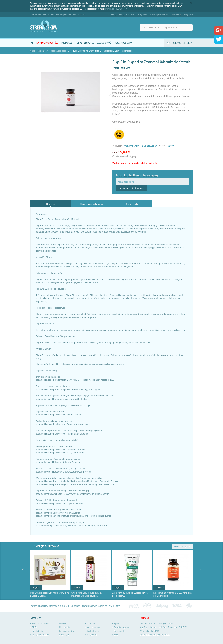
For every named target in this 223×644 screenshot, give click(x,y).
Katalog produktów (47, 43)
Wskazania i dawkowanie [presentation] (91, 204)
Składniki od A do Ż (41, 624)
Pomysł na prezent (40, 635)
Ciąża (35, 627)
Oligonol (170, 146)
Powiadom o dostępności (131, 188)
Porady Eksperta (85, 43)
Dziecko (63, 624)
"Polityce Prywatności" (117, 9)
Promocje (67, 43)
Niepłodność (38, 631)
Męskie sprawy (93, 627)
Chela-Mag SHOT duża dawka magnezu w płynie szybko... (86, 594)
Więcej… (153, 163)
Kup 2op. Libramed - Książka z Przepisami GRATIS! (163, 627)
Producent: (118, 146)
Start (33, 51)
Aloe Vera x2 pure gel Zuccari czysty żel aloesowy (130, 594)
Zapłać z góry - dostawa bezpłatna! (135, 163)
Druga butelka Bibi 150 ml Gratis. (155, 635)
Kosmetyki (64, 635)
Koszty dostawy (123, 43)
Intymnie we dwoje (68, 631)
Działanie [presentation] (50, 204)
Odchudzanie (93, 631)
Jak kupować (104, 43)
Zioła (116, 635)
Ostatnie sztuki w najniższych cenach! (157, 624)
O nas (111, 14)
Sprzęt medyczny (122, 627)
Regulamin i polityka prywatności (153, 14)
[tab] (51, 204)
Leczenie (91, 624)
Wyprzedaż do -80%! (149, 631)
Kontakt (175, 14)
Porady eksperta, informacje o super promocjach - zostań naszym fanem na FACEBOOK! (75, 606)
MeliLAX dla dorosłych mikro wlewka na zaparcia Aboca (50, 594)
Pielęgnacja (92, 635)
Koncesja (130, 14)
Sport (116, 624)
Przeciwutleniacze (58, 51)
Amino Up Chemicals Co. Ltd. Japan (140, 146)
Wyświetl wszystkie (182, 546)
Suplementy (43, 51)
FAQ (120, 14)
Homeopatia (65, 627)
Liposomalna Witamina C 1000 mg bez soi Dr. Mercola (173, 594)
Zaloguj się (188, 14)
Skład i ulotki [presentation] (132, 204)
